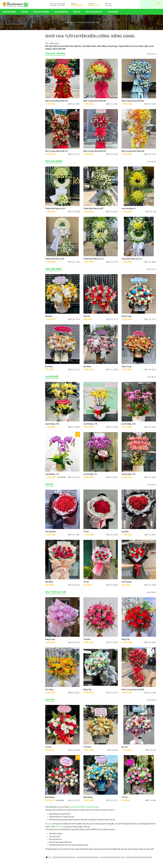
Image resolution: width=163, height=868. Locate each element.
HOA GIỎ (77, 12)
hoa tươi (59, 827)
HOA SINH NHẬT (9, 12)
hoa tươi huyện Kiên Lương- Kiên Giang (84, 807)
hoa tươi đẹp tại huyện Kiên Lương (88, 857)
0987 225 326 (94, 5)
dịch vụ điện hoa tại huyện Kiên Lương (112, 857)
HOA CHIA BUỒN (61, 12)
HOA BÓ (25, 12)
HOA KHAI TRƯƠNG (41, 12)
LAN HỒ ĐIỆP (113, 12)
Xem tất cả (152, 54)
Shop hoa (49, 824)
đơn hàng (109, 4)
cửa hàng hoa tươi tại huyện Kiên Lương (139, 857)
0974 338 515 (77, 5)
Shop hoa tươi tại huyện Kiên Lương (64, 857)
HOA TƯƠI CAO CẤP (94, 12)
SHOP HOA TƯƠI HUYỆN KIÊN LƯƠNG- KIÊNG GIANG (82, 23)
